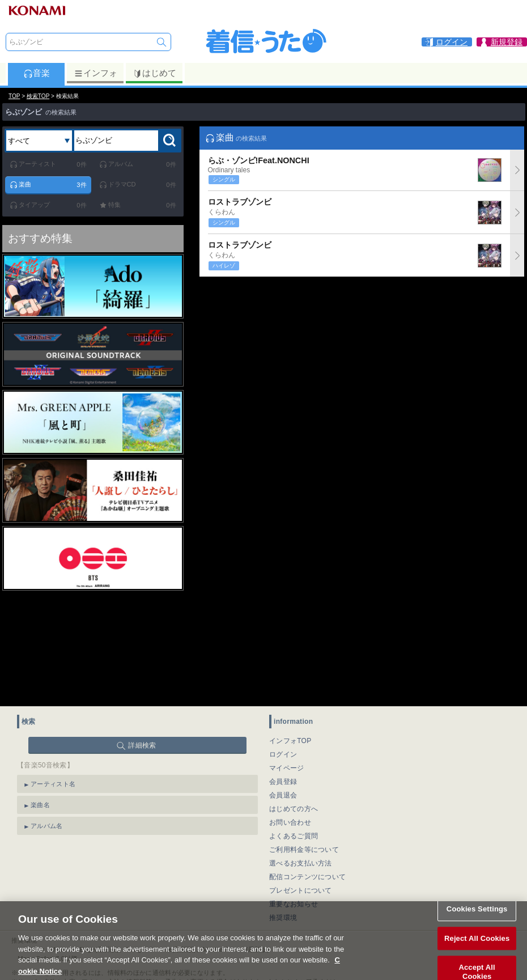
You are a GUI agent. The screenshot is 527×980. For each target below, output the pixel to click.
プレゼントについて (301, 890)
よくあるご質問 (294, 836)
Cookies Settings (477, 920)
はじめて (154, 73)
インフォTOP (290, 741)
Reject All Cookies (477, 949)
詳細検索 (142, 745)
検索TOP (38, 96)
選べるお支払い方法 (301, 863)
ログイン (283, 754)
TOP (14, 96)
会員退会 (283, 795)
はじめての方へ (294, 809)
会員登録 (283, 782)
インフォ (95, 73)
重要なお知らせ (294, 904)
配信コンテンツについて (307, 877)
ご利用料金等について (304, 850)
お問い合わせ (290, 822)
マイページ (287, 768)
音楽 (37, 73)
